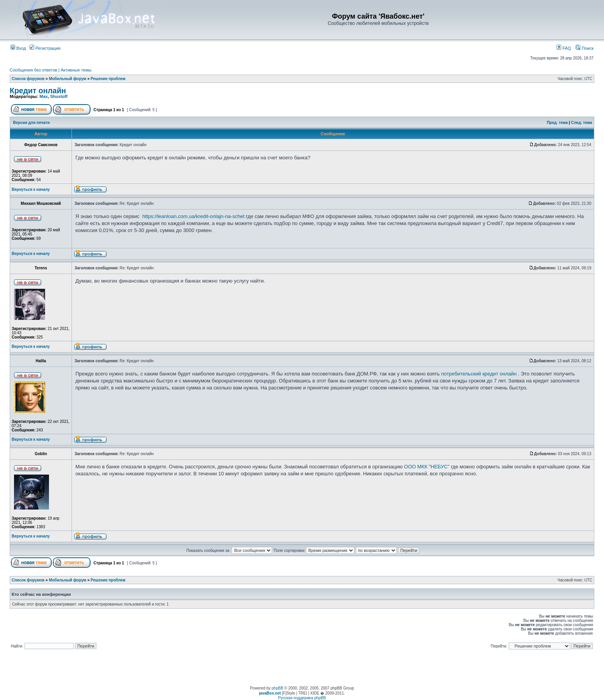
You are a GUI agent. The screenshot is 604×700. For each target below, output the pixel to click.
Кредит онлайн (38, 91)
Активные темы (76, 70)
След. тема (581, 123)
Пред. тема (557, 123)
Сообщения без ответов (33, 70)
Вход (18, 48)
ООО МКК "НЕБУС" (427, 467)
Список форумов (28, 79)
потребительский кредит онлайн (479, 374)
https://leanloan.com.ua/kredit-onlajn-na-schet (193, 216)
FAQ (564, 48)
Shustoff (59, 96)
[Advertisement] (302, 669)
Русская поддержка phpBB (302, 698)
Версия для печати (31, 123)
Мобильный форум (68, 79)
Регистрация (45, 48)
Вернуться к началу (31, 189)
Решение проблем (108, 79)
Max (43, 96)
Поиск (585, 48)
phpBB (278, 688)
